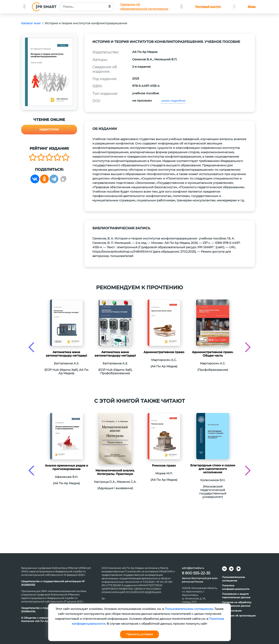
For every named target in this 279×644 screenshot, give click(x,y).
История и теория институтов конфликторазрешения (86, 23)
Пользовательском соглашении (189, 609)
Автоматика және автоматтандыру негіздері (66, 354)
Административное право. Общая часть (213, 354)
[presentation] (31, 347)
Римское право (164, 466)
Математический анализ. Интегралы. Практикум (115, 472)
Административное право (164, 352)
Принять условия (139, 634)
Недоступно (49, 129)
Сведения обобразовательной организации (144, 7)
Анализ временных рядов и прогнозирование (66, 467)
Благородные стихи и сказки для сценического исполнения (213, 469)
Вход (252, 7)
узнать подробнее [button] (173, 101)
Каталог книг (31, 23)
